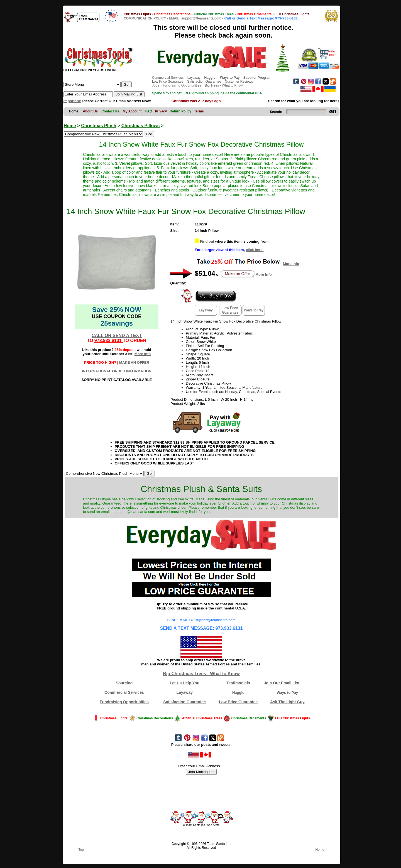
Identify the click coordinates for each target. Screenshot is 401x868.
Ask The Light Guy (287, 702)
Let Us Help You (185, 683)
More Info (291, 264)
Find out (207, 241)
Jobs (156, 85)
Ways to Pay (287, 693)
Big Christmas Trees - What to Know (201, 674)
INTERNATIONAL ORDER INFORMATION (117, 371)
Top (81, 850)
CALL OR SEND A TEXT (117, 335)
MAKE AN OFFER (134, 362)
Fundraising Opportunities (182, 85)
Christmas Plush (99, 126)
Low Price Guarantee (168, 82)
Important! (72, 101)
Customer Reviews (239, 82)
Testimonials (238, 683)
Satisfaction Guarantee (204, 82)
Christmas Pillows (141, 126)
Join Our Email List (282, 683)
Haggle (238, 693)
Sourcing (124, 683)
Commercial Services (168, 78)
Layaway (194, 78)
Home (70, 126)
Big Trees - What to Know (224, 85)
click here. (255, 250)
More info (143, 354)
